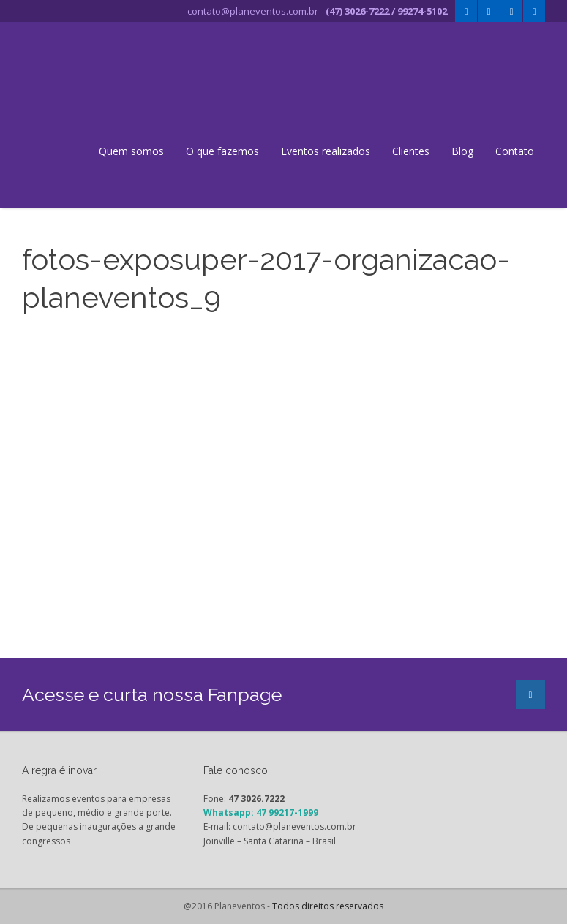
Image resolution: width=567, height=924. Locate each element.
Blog (462, 151)
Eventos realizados (326, 151)
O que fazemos (222, 151)
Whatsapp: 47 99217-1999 (261, 813)
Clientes (411, 151)
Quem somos (131, 151)
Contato (515, 151)
